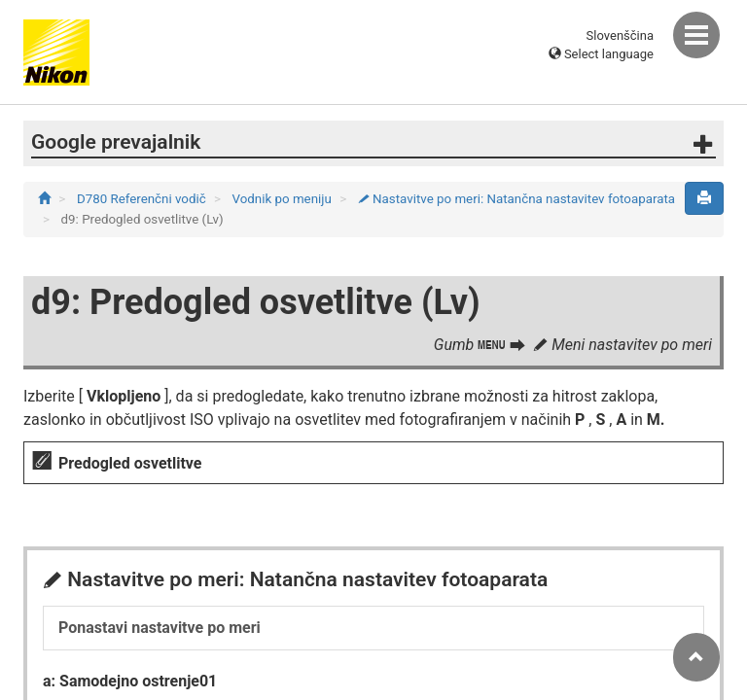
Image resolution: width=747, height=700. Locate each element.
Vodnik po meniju (284, 199)
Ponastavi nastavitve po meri (160, 628)
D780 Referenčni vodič (143, 199)
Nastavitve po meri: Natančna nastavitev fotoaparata (516, 199)
